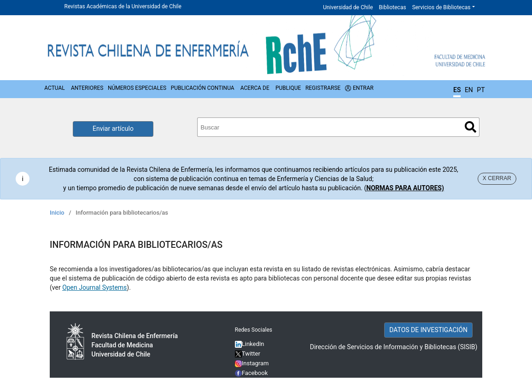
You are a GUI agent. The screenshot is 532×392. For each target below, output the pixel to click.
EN (469, 90)
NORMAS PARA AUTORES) (405, 188)
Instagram (252, 363)
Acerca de (255, 88)
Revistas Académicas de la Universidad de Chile (123, 6)
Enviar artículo (113, 129)
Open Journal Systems (94, 287)
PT (481, 90)
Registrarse (323, 88)
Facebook (255, 373)
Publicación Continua (203, 88)
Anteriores (87, 88)
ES (457, 90)
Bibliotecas (393, 7)
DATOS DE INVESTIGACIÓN (428, 330)
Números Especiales (137, 88)
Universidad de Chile (348, 7)
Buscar (471, 127)
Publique (288, 88)
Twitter (248, 354)
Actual (55, 88)
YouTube (254, 383)
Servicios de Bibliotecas (441, 7)
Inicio (57, 213)
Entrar (363, 88)
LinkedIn (253, 344)
